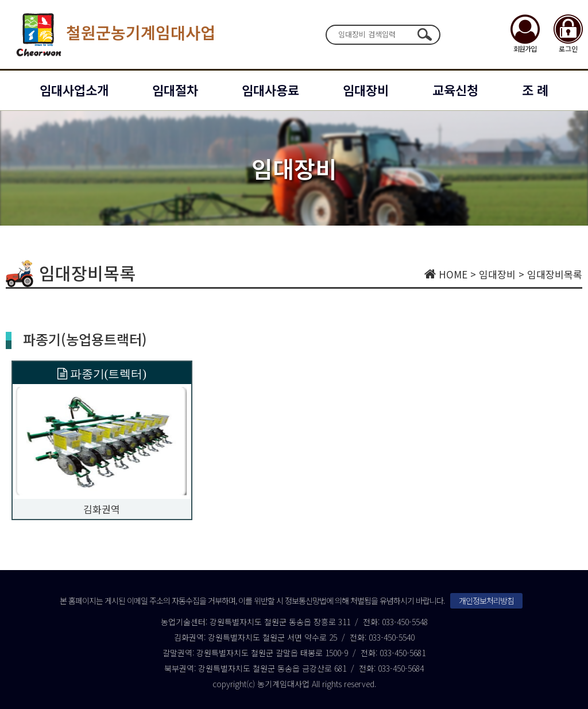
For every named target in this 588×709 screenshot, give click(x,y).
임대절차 (175, 90)
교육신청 (455, 90)
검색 (424, 34)
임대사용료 (270, 90)
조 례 (535, 90)
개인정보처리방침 (486, 600)
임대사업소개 (74, 90)
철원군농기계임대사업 (113, 34)
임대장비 (366, 90)
